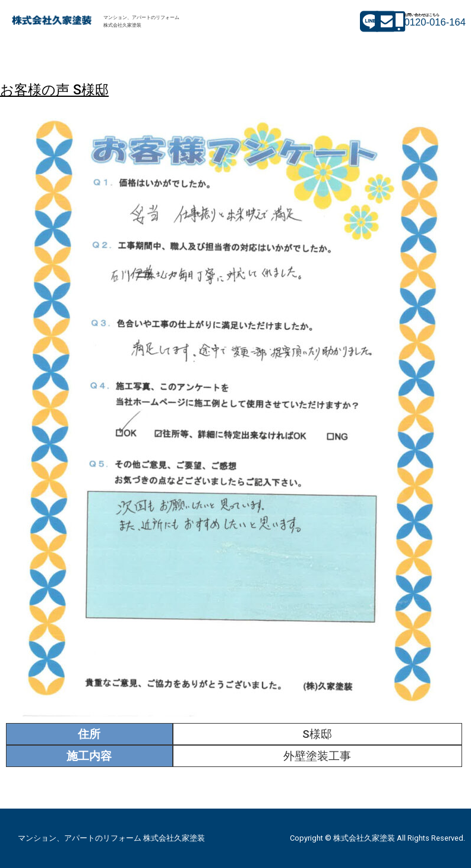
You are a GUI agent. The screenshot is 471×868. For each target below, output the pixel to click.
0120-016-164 (435, 22)
